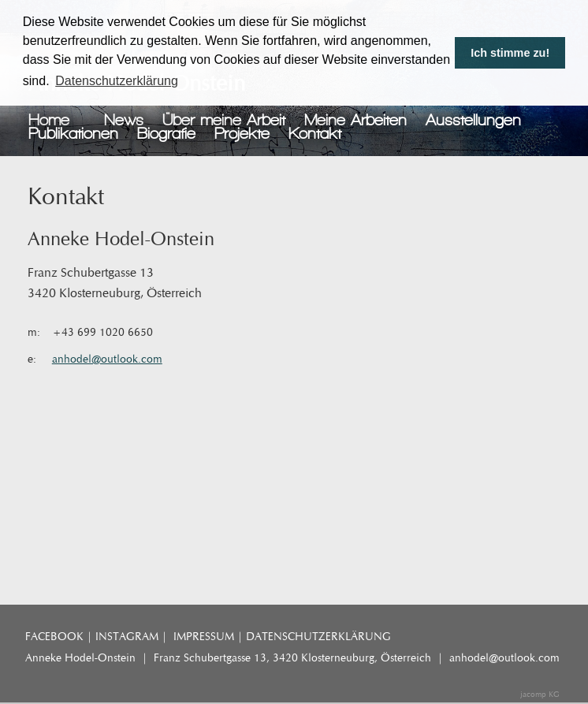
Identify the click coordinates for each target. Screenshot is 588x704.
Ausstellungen (473, 120)
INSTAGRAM (127, 637)
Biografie (166, 134)
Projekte (242, 134)
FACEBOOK (54, 637)
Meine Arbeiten (355, 120)
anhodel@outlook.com (107, 359)
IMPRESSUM (204, 637)
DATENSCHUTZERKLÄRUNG (318, 637)
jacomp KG (540, 695)
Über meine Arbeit (224, 120)
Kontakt (315, 134)
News (124, 120)
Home (49, 120)
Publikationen (73, 134)
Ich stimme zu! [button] (510, 53)
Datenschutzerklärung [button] (117, 81)
